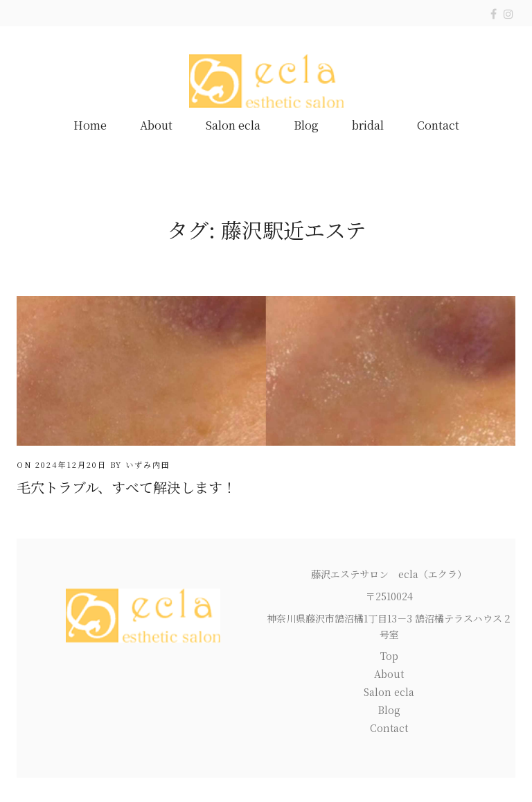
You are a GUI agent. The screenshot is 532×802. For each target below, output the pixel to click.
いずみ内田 (148, 464)
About (156, 125)
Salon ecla (233, 125)
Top (389, 656)
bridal (368, 125)
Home (90, 125)
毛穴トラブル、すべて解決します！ (126, 487)
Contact (438, 125)
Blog (306, 125)
